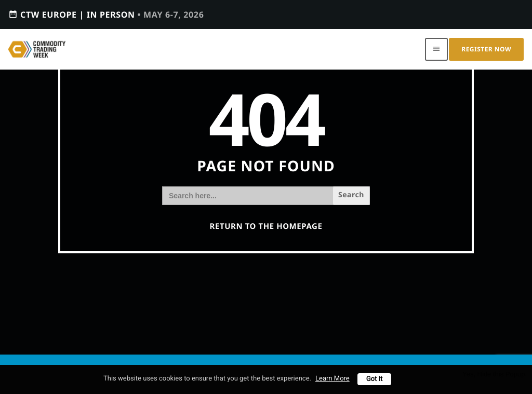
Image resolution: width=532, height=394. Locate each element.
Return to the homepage (266, 226)
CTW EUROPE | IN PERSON (106, 14)
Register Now (486, 49)
